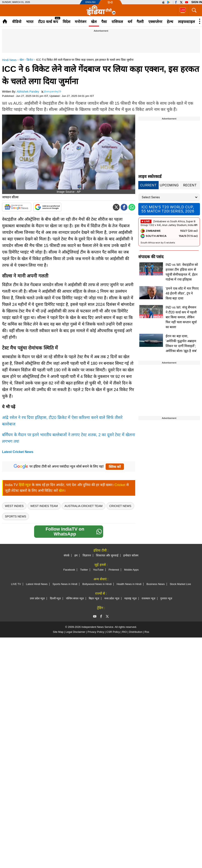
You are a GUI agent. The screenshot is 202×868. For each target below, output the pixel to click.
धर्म (130, 22)
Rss (147, 632)
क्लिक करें (115, 467)
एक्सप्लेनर (155, 22)
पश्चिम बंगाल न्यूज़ (75, 598)
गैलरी (140, 22)
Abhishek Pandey (28, 92)
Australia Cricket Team (84, 506)
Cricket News (120, 506)
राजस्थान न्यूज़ (148, 598)
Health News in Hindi (129, 584)
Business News (156, 584)
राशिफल (117, 22)
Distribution (136, 632)
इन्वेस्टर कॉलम (131, 555)
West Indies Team (44, 506)
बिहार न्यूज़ (94, 598)
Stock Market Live (180, 584)
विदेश (66, 22)
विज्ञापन (87, 555)
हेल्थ (170, 22)
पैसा (104, 22)
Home (5, 21)
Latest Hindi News (37, 584)
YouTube (98, 570)
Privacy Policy (96, 632)
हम (76, 555)
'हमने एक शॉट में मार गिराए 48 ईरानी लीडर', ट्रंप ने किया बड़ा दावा (182, 293)
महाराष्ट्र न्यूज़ (130, 598)
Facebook (69, 570)
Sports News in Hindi (65, 584)
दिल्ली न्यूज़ (55, 598)
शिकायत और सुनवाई (107, 555)
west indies (14, 506)
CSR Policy (113, 632)
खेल (94, 22)
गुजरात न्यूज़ (166, 598)
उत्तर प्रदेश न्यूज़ (37, 598)
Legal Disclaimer (75, 632)
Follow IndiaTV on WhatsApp (74, 531)
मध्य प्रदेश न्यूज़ (112, 598)
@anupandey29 (52, 92)
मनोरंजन (81, 22)
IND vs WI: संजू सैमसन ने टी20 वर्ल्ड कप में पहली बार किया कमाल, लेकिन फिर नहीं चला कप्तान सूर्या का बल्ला (181, 317)
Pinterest (114, 570)
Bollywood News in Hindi (97, 584)
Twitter (84, 570)
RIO (124, 632)
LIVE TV (16, 584)
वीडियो (17, 22)
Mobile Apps (131, 570)
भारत (30, 22)
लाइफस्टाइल (186, 22)
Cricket (120, 485)
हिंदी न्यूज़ (25, 485)
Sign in (197, 2)
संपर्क (67, 555)
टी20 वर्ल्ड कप (48, 22)
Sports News (16, 516)
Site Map (58, 632)
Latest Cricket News (18, 452)
